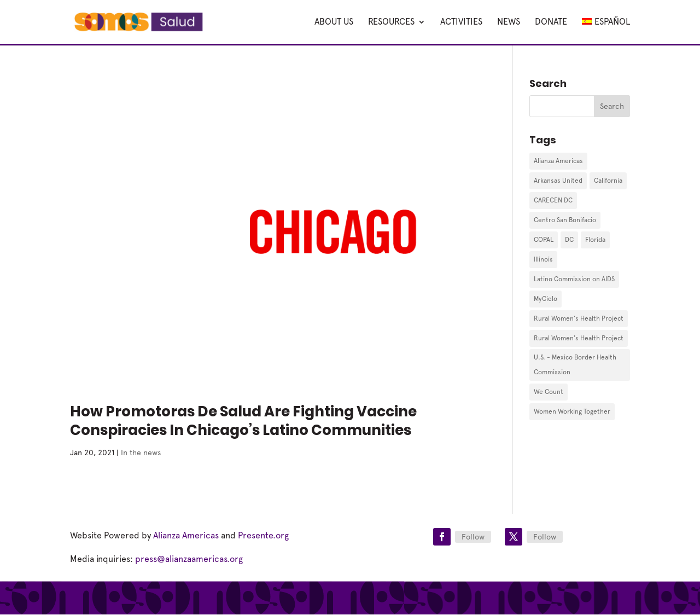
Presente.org (263, 535)
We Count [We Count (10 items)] (549, 392)
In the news (141, 452)
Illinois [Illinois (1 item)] (543, 259)
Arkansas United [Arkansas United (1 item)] (558, 181)
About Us (334, 22)
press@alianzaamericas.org (189, 559)
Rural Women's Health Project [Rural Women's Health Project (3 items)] (579, 338)
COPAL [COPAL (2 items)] (544, 240)
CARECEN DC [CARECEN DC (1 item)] (553, 200)
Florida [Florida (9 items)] (595, 240)
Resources (391, 22)
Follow (473, 537)
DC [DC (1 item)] (569, 240)
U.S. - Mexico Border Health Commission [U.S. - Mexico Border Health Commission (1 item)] (575, 365)
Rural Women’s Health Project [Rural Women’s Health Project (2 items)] (579, 318)
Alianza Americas (186, 535)
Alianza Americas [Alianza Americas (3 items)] (558, 161)
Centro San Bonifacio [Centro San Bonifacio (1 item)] (565, 220)
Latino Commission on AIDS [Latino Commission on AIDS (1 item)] (574, 279)
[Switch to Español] (606, 31)
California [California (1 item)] (608, 181)
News (509, 22)
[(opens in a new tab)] (276, 232)
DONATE (551, 22)
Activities (461, 22)
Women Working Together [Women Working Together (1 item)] (572, 411)
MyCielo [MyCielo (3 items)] (546, 299)
